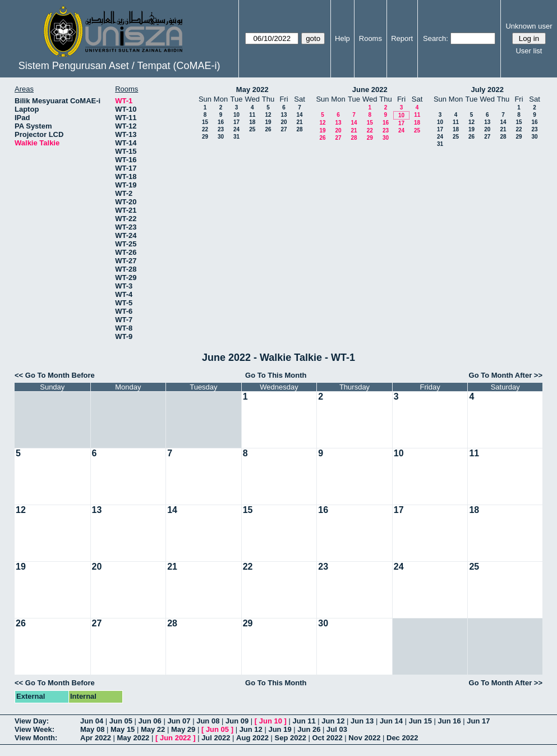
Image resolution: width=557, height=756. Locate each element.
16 (221, 122)
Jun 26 (309, 729)
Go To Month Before (60, 375)
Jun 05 (121, 721)
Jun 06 (150, 721)
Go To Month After (501, 375)
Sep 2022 (291, 738)
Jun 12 (333, 721)
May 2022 (252, 90)
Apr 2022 (96, 738)
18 (252, 122)
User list (529, 51)
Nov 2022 (364, 738)
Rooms (370, 38)
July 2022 (487, 90)
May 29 (183, 729)
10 (236, 115)
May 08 (92, 729)
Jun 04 (92, 721)
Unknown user (529, 26)
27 (284, 129)
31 (236, 137)
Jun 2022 (176, 738)
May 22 (153, 729)
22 (205, 129)
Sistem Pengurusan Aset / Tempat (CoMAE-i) (119, 66)
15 (205, 122)
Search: (436, 38)
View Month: (36, 738)
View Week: (34, 729)
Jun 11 (304, 721)
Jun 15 (420, 721)
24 (236, 129)
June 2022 (370, 90)
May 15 (123, 729)
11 (252, 115)
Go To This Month (276, 375)
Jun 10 (271, 721)
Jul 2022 (216, 738)
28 (299, 129)
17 (236, 122)
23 (221, 129)
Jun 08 (208, 721)
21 (299, 122)
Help (342, 38)
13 (284, 115)
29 (205, 137)
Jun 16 (449, 721)
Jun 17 (478, 721)
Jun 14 (391, 721)
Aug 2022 (252, 738)
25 (252, 129)
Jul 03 (337, 729)
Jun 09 (237, 721)
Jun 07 (179, 721)
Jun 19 (280, 729)
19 (268, 122)
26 (268, 129)
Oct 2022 (327, 738)
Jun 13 (362, 721)
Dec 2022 (402, 738)
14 (299, 115)
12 (268, 115)
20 (284, 122)
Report (402, 38)
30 (221, 137)
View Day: (32, 721)
